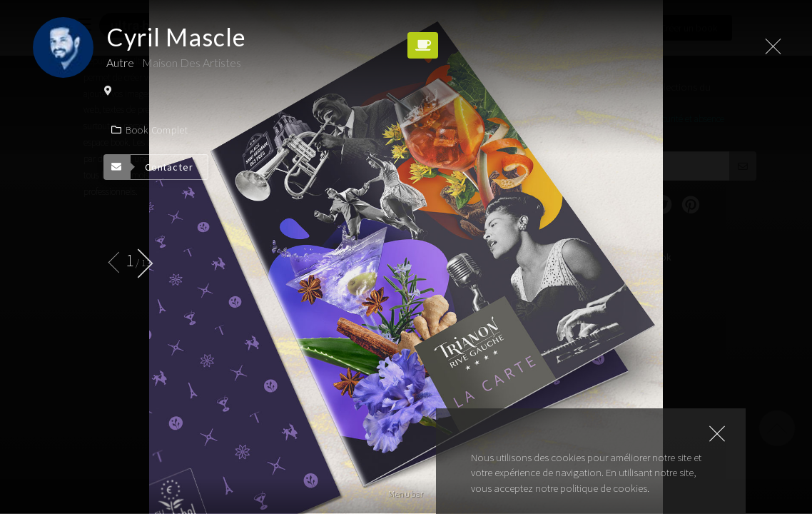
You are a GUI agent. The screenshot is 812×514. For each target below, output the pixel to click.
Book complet (150, 130)
